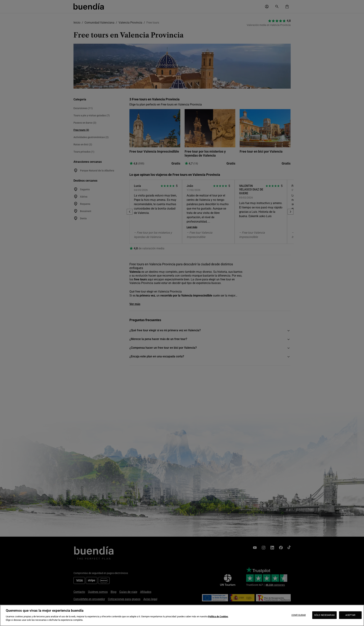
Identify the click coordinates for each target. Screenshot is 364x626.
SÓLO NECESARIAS (324, 615)
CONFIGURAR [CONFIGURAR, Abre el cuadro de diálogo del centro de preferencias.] (299, 615)
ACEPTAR (350, 615)
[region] (182, 615)
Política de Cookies (218, 616)
